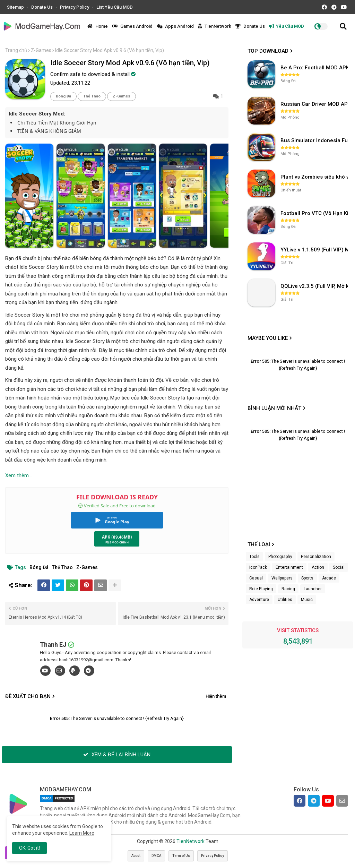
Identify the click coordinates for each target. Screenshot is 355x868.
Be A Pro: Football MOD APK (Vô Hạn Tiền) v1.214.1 (315, 68)
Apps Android (175, 26)
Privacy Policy (75, 7)
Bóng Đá (63, 96)
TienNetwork (215, 26)
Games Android (132, 26)
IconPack (258, 567)
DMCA (156, 856)
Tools (254, 557)
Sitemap (16, 7)
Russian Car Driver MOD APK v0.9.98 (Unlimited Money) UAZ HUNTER (315, 104)
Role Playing (261, 589)
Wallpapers (282, 578)
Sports (307, 578)
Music (307, 600)
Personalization (316, 557)
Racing (288, 589)
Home (98, 26)
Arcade (329, 578)
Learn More (82, 833)
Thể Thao (92, 96)
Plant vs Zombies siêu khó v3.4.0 (315, 177)
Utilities (285, 600)
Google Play (117, 522)
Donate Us (42, 7)
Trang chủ (16, 50)
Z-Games (41, 50)
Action (318, 567)
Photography (280, 557)
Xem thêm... (19, 475)
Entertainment (289, 567)
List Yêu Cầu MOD (115, 7)
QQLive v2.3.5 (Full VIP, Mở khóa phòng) (315, 286)
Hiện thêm (216, 696)
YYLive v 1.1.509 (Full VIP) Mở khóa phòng (315, 250)
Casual (256, 578)
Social (339, 567)
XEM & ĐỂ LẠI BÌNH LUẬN (117, 755)
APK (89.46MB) (117, 537)
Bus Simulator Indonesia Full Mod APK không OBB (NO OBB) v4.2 (315, 140)
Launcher (313, 589)
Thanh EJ (53, 644)
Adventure (259, 600)
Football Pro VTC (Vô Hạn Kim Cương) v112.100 (315, 213)
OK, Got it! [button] (29, 848)
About (136, 856)
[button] (343, 26)
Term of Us (181, 856)
